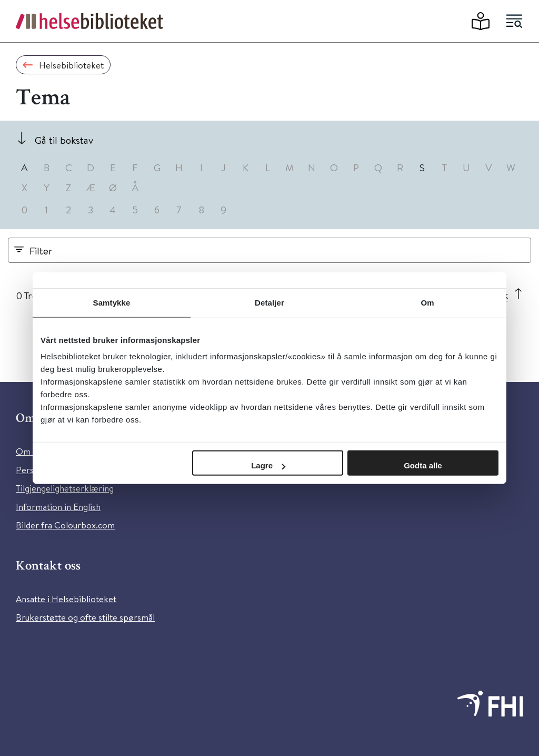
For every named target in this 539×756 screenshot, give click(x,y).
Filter (41, 251)
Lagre (268, 465)
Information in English (58, 507)
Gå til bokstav (64, 140)
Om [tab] (427, 302)
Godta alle (423, 465)
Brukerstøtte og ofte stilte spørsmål (85, 617)
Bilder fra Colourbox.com (65, 525)
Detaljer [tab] (269, 302)
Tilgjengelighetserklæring (65, 488)
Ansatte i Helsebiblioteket (66, 599)
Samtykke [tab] (112, 302)
